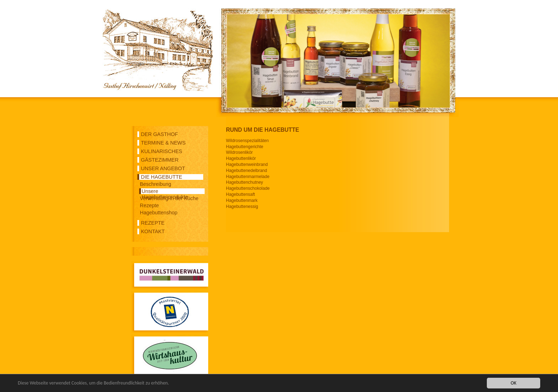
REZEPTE (153, 223)
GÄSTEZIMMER (160, 160)
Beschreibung (156, 184)
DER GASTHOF (159, 134)
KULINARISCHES (162, 151)
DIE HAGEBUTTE (162, 177)
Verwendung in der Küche (169, 198)
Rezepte (149, 205)
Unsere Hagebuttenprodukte (165, 191)
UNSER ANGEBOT (163, 168)
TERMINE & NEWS (163, 143)
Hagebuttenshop (159, 213)
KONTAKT (153, 231)
